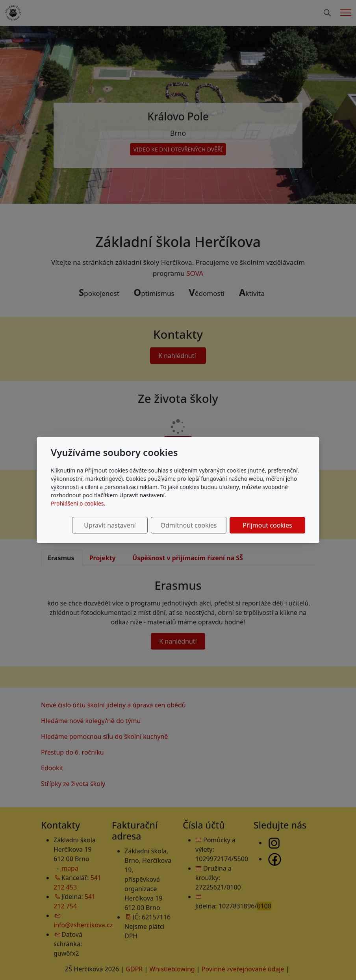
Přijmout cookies (267, 525)
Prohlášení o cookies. (78, 503)
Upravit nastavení (110, 525)
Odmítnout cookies (189, 525)
